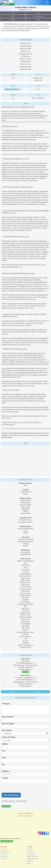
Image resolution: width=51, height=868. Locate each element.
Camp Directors (31, 854)
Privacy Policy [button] (6, 806)
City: (4, 751)
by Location (3, 849)
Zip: (3, 764)
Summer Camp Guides (32, 856)
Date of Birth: (7, 730)
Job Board (29, 849)
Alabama (29, 10)
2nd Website (38, 692)
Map (13, 16)
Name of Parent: (8, 717)
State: (4, 758)
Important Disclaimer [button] (7, 841)
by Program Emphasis (5, 851)
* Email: (5, 778)
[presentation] (18, 788)
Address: (5, 744)
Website (13, 20)
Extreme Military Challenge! (26, 7)
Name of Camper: (8, 724)
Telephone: (6, 771)
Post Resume (30, 851)
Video (25, 443)
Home (28, 863)
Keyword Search (4, 854)
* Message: (6, 704)
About (13, 13)
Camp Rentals (3, 859)
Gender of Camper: (9, 737)
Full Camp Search (4, 856)
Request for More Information (26, 698)
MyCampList (30, 861)
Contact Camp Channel (33, 859)
